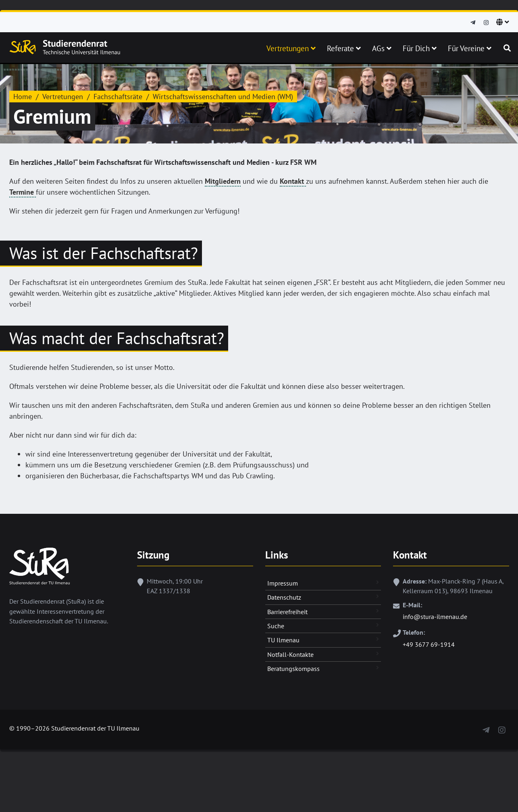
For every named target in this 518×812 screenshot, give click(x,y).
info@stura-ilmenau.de (435, 617)
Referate (344, 48)
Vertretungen (291, 48)
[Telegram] (473, 23)
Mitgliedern (223, 181)
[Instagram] (486, 23)
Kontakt (293, 181)
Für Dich (420, 48)
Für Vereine (470, 48)
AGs (382, 48)
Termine (23, 192)
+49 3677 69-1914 (429, 644)
